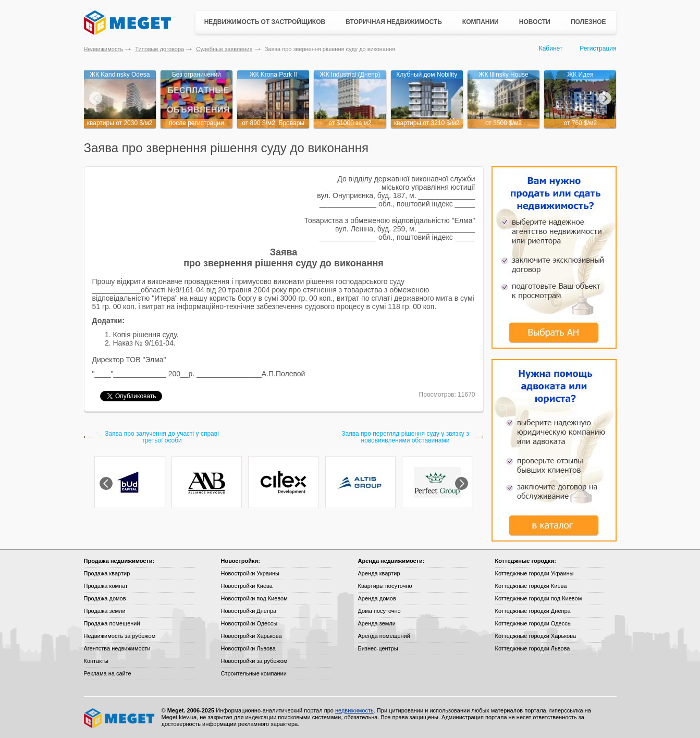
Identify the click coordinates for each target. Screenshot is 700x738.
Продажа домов (105, 598)
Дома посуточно (379, 611)
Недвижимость (104, 49)
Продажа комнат (106, 586)
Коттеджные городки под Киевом (539, 598)
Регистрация (598, 48)
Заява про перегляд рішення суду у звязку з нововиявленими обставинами (405, 437)
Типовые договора (159, 49)
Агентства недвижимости (117, 648)
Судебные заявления (224, 49)
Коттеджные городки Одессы (533, 623)
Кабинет (551, 48)
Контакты (96, 661)
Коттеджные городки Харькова (536, 636)
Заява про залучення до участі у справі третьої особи (162, 437)
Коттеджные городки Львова (533, 648)
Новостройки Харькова (251, 636)
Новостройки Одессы (249, 623)
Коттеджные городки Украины (535, 573)
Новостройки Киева (247, 586)
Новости (535, 22)
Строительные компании (254, 673)
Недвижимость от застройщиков (265, 22)
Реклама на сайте (108, 673)
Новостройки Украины (250, 573)
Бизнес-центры (378, 648)
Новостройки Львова (248, 648)
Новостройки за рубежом (254, 661)
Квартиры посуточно (385, 586)
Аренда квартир (379, 573)
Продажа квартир (107, 573)
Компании (481, 22)
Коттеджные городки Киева (531, 586)
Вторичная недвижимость (394, 22)
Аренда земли (377, 623)
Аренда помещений (384, 636)
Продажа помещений (112, 623)
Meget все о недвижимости (120, 718)
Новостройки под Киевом (254, 598)
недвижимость (354, 710)
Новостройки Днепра (249, 611)
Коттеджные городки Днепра (533, 611)
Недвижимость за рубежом (120, 636)
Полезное (588, 22)
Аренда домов (377, 598)
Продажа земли (105, 611)
